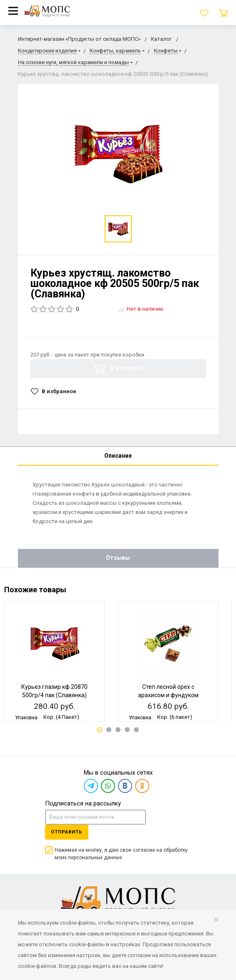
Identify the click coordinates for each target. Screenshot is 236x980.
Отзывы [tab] (118, 558)
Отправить (67, 832)
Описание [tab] (118, 456)
